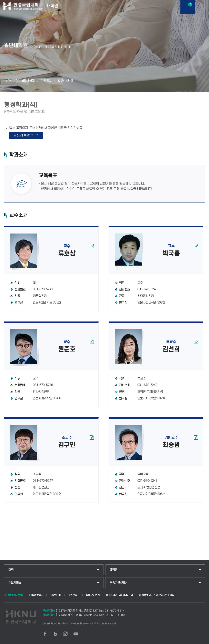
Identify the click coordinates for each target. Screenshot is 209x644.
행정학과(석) (65, 81)
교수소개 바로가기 (24, 135)
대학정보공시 (36, 595)
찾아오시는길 (93, 595)
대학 (11, 570)
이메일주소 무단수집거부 (119, 595)
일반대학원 (28, 81)
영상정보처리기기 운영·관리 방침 (157, 595)
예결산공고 (74, 595)
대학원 (114, 570)
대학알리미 (56, 595)
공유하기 (8, 81)
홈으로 (17, 81)
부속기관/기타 (118, 583)
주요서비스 (15, 583)
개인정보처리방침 (13, 595)
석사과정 (46, 81)
